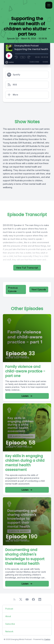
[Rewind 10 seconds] (16, 57)
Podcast (9, 609)
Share (45, 62)
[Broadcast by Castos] (9, 62)
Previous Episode (13, 289)
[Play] (9, 56)
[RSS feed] (14, 599)
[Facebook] (33, 599)
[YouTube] (27, 599)
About (8, 616)
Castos (47, 639)
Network (9, 631)
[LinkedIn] (40, 599)
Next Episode (39, 289)
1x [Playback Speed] (23, 57)
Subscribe (34, 62)
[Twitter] (21, 599)
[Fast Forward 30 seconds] (29, 57)
